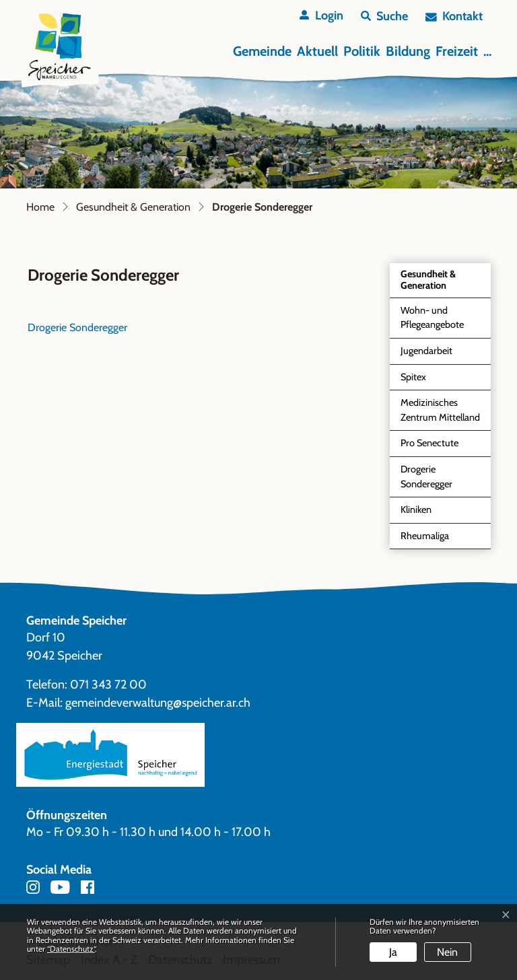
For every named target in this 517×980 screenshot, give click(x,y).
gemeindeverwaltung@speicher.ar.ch (158, 703)
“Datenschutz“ (71, 949)
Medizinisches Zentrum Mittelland (440, 410)
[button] (384, 16)
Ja (393, 952)
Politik (362, 51)
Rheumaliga (425, 536)
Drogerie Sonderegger (432, 480)
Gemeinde (262, 51)
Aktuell (317, 51)
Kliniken (416, 510)
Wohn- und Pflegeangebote (432, 318)
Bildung (408, 51)
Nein (447, 952)
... (487, 51)
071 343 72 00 (108, 685)
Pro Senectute (429, 443)
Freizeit (457, 51)
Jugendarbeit (426, 351)
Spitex (413, 377)
